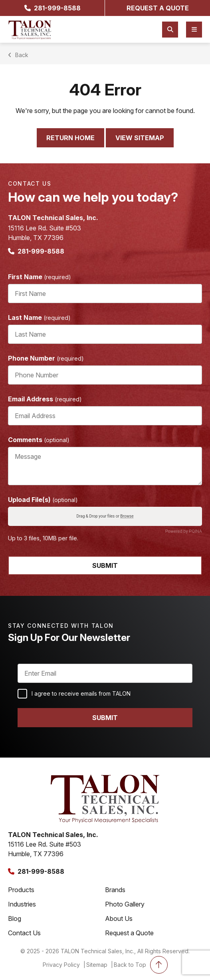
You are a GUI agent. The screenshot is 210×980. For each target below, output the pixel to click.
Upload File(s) (43, 500)
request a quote (158, 8)
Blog (15, 919)
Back (19, 55)
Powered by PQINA (184, 531)
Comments (39, 440)
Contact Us (24, 933)
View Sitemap (140, 138)
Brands (115, 890)
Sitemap (97, 965)
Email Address (45, 399)
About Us (119, 919)
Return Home (70, 138)
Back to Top (141, 965)
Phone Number (46, 358)
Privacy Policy (61, 965)
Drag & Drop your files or (105, 517)
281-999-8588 (52, 8)
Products (21, 890)
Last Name (39, 317)
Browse (127, 517)
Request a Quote (129, 933)
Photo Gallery (125, 904)
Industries (22, 904)
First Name (40, 277)
